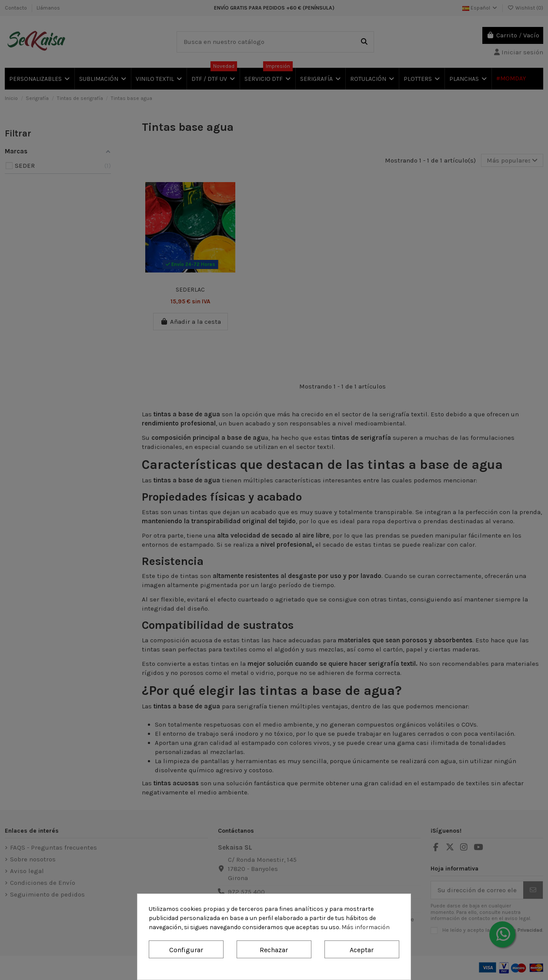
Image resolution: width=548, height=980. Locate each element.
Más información (366, 927)
